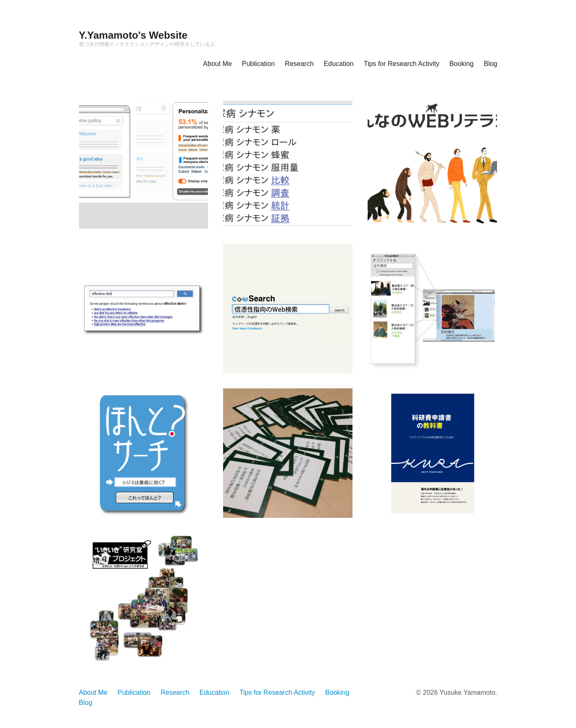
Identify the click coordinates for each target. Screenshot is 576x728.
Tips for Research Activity (402, 64)
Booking (462, 64)
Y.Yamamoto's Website (133, 35)
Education (339, 64)
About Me (217, 64)
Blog (490, 64)
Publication (258, 64)
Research (299, 64)
